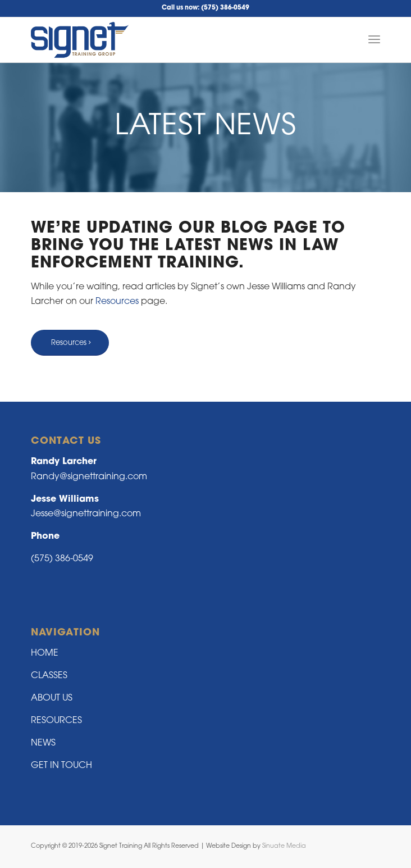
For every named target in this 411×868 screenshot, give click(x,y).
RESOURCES (56, 721)
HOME (45, 653)
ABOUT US (52, 698)
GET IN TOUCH (61, 766)
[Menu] (374, 40)
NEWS (43, 743)
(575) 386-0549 (225, 8)
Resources (117, 302)
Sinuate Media (284, 846)
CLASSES (49, 676)
